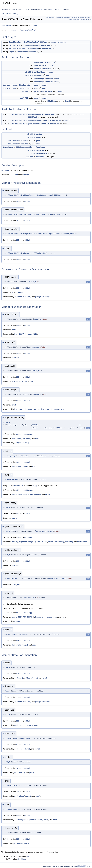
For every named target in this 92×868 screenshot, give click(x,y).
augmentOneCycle (36, 114)
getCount (38, 75)
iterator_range (10, 85)
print (37, 91)
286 (18, 201)
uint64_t (29, 75)
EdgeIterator (15, 42)
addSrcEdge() (20, 796)
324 (18, 674)
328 (18, 721)
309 (18, 462)
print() (48, 494)
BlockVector (14, 45)
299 (18, 514)
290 (18, 288)
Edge (57, 79)
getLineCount (34, 124)
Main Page (6, 9)
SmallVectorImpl (32, 42)
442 (18, 613)
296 (18, 353)
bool (33, 154)
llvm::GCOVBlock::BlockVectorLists (24, 214)
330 (18, 697)
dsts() (46, 820)
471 (18, 490)
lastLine (40, 150)
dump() (17, 621)
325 (18, 792)
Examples (65, 9)
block (39, 542)
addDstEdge (39, 82)
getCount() (19, 678)
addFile (38, 69)
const (38, 45)
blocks (66, 120)
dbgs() (67, 101)
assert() (15, 542)
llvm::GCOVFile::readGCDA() (26, 409)
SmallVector (29, 45)
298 (18, 561)
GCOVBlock (11, 14)
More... (36, 26)
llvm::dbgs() (17, 494)
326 (18, 815)
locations (41, 147)
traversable (42, 154)
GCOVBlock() (17, 438)
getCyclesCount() (42, 297)
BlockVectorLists (17, 49)
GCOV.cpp (28, 434)
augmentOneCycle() (23, 297)
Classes (48, 9)
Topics (26, 9)
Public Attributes (74, 20)
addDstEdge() (20, 820)
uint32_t (49, 62)
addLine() (18, 725)
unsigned (47, 69)
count (39, 137)
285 (18, 240)
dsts (36, 88)
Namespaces (36, 9)
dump (36, 98)
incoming (40, 157)
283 (16, 175)
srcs (36, 85)
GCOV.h (26, 175)
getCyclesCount (35, 120)
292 (18, 377)
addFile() (18, 749)
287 (18, 221)
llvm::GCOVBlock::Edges (19, 253)
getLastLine (40, 72)
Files (57, 9)
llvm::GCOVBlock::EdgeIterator (22, 234)
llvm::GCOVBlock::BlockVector (21, 195)
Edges (11, 52)
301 (18, 400)
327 (18, 745)
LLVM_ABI (24, 91)
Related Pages (17, 9)
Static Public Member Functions (81, 17)
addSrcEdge (39, 79)
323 (18, 768)
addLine (38, 66)
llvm (3, 14)
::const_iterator (58, 42)
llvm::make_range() (20, 466)
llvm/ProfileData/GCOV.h (23, 30)
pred (38, 141)
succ (38, 144)
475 (18, 434)
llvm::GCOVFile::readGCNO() (26, 334)
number (39, 134)
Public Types (50, 17)
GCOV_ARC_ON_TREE (26, 617)
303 (18, 325)
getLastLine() (32, 725)
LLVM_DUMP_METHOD (10, 480)
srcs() (38, 796)
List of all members (86, 20)
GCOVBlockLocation (24, 147)
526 (18, 537)
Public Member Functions (63, 17)
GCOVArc (44, 42)
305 (18, 641)
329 (18, 839)
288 (18, 259)
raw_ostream (47, 91)
